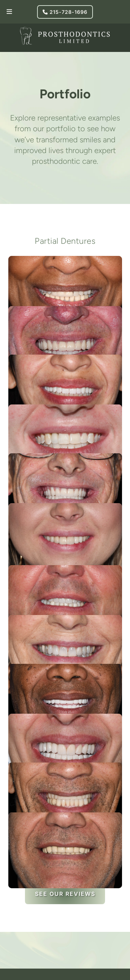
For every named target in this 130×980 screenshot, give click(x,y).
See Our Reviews (65, 894)
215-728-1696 (65, 12)
